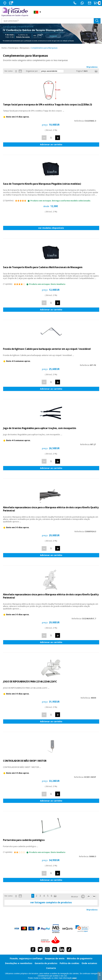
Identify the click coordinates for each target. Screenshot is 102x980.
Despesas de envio (55, 958)
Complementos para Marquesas (44, 48)
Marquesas (24, 48)
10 (83, 896)
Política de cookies (69, 963)
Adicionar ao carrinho (51, 145)
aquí (74, 978)
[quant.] (51, 138)
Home (4, 48)
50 (94, 896)
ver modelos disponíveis (51, 228)
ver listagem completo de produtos (51, 902)
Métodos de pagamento (80, 958)
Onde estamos (89, 963)
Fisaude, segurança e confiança (26, 958)
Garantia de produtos (46, 963)
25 (88, 896)
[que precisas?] (51, 21)
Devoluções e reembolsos (19, 963)
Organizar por (32, 71)
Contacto (51, 968)
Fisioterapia (13, 48)
